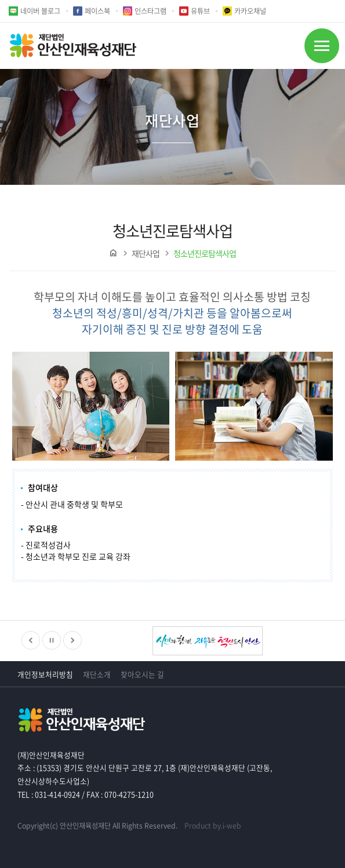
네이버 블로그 (40, 11)
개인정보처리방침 (45, 674)
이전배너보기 (31, 640)
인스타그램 (150, 11)
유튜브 (200, 11)
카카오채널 (250, 11)
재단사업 (146, 253)
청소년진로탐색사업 (205, 253)
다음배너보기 (72, 640)
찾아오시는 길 (142, 674)
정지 (52, 640)
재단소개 (97, 674)
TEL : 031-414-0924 (49, 794)
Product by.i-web (213, 826)
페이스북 (97, 11)
